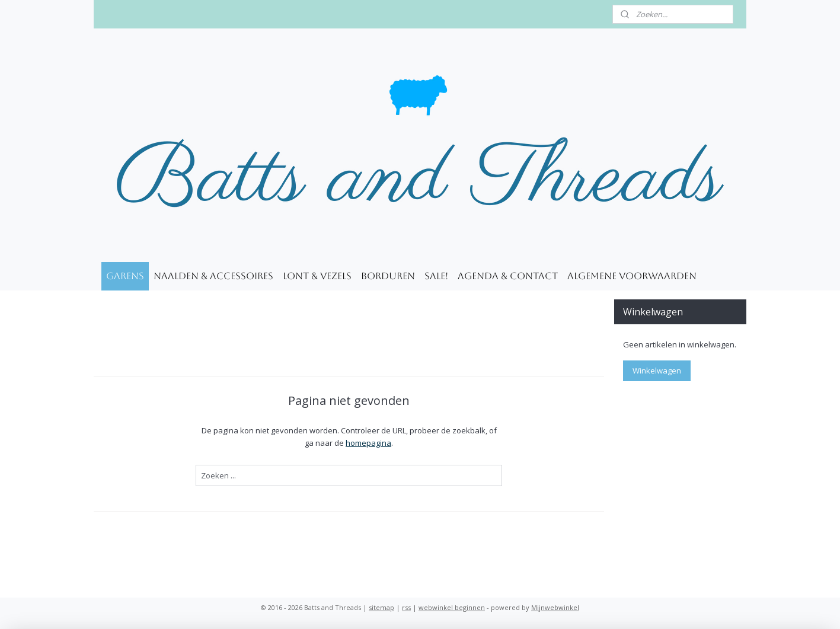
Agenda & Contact (508, 276)
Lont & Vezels (317, 276)
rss (406, 607)
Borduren (388, 276)
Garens (125, 276)
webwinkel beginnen (452, 607)
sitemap (381, 607)
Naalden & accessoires (213, 276)
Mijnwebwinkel (555, 607)
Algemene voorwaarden (632, 276)
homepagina (368, 443)
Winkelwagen (657, 371)
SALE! (436, 276)
